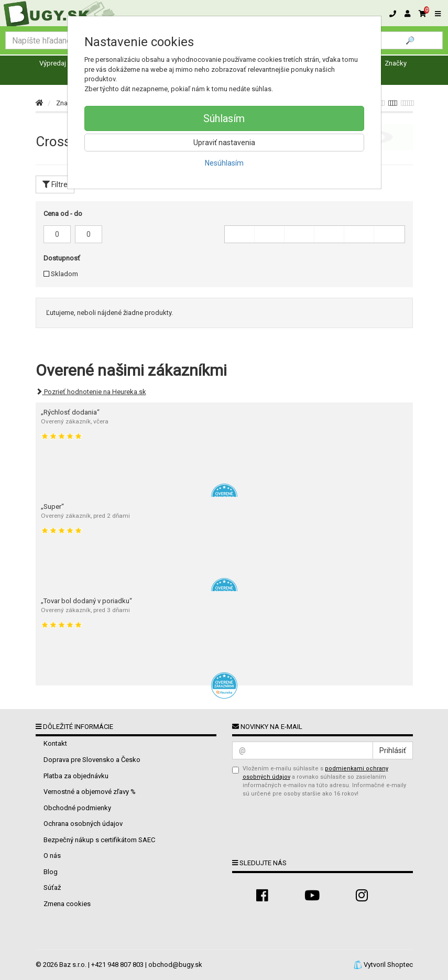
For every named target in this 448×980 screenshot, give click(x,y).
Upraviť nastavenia (224, 143)
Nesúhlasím (224, 163)
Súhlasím (224, 118)
